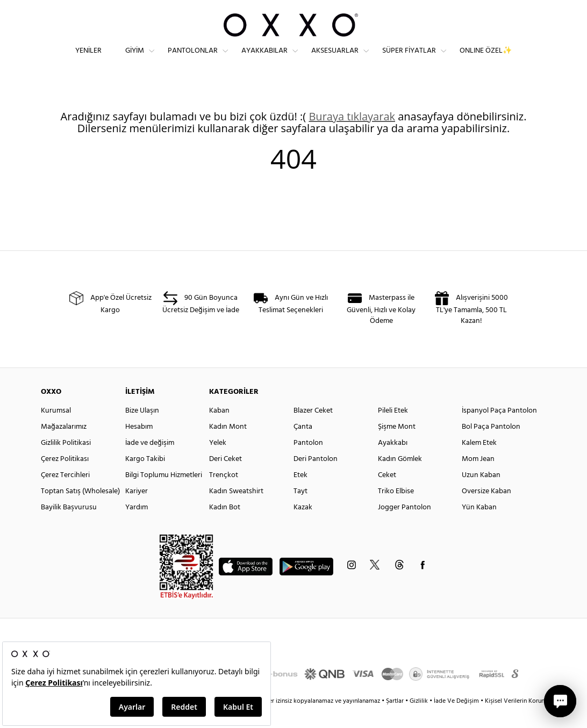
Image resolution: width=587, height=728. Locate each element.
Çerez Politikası (65, 478)
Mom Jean (478, 478)
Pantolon (308, 462)
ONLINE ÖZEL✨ (486, 59)
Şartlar (396, 720)
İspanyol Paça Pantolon (499, 430)
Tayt (300, 510)
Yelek (218, 462)
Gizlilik (420, 720)
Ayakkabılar (264, 59)
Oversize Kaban (486, 510)
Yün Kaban (479, 526)
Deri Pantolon (316, 478)
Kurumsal (56, 430)
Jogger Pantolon (405, 526)
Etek (300, 494)
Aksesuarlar (335, 59)
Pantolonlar (193, 59)
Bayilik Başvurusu (69, 526)
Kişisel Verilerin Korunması (521, 720)
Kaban (219, 430)
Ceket (387, 494)
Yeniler (88, 59)
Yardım (137, 526)
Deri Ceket (226, 478)
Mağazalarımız (64, 446)
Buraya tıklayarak (352, 135)
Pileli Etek (393, 430)
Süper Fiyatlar (409, 59)
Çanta (303, 446)
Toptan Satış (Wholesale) (80, 510)
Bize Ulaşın (142, 430)
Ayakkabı (393, 462)
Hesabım (139, 446)
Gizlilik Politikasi (66, 462)
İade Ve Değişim (456, 720)
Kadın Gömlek (400, 478)
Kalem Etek (479, 462)
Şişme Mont (397, 446)
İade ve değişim (150, 462)
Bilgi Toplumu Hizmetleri (164, 494)
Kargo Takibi (145, 478)
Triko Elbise (396, 510)
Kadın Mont (228, 446)
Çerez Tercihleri (65, 494)
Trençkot (224, 494)
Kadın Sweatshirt (236, 510)
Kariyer (137, 510)
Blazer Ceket (313, 430)
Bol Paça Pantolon (491, 446)
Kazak (303, 526)
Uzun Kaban (481, 494)
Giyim (135, 59)
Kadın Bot (225, 526)
